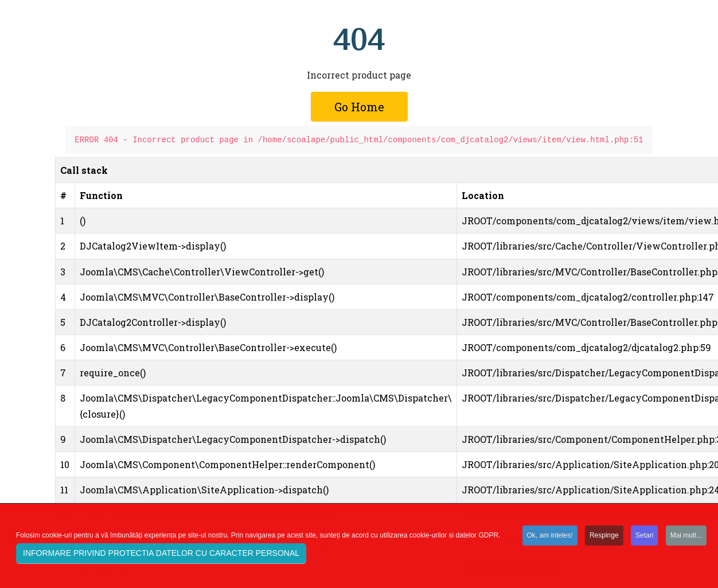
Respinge (604, 536)
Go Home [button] (359, 107)
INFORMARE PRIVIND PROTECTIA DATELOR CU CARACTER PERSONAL (161, 554)
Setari (644, 536)
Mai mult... (686, 536)
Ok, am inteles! (550, 536)
